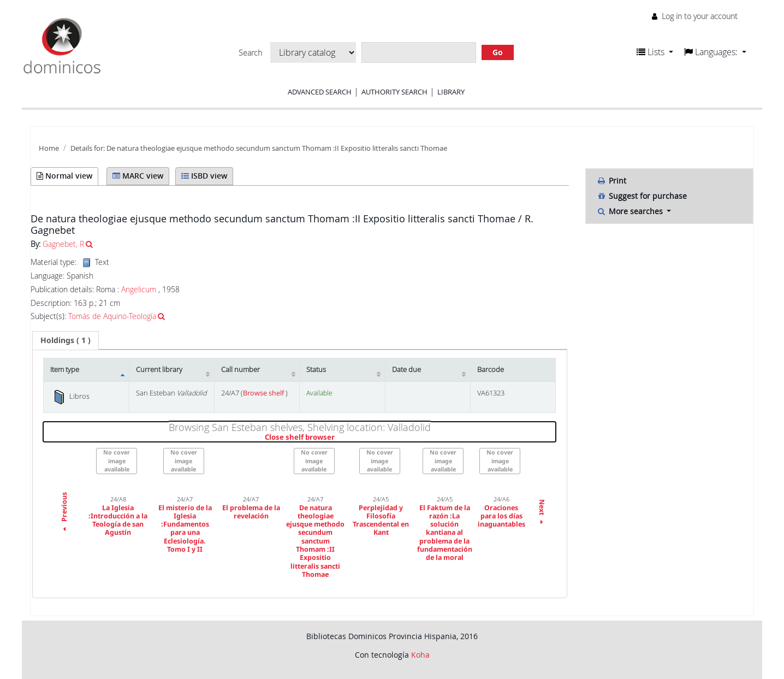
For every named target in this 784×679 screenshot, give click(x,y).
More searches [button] (631, 211)
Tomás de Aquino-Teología (112, 316)
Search (250, 53)
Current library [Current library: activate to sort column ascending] (159, 370)
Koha (420, 655)
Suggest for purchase (642, 196)
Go (498, 52)
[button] (655, 52)
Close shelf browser (337, 438)
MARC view (138, 176)
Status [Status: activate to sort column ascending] (316, 370)
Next (542, 513)
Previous (64, 513)
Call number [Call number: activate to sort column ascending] (240, 370)
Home (49, 148)
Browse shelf (264, 393)
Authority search (394, 92)
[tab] (66, 340)
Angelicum (139, 289)
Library (451, 92)
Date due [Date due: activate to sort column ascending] (406, 370)
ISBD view (204, 176)
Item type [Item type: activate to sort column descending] (65, 370)
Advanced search (320, 92)
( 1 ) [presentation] (66, 340)
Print (611, 181)
